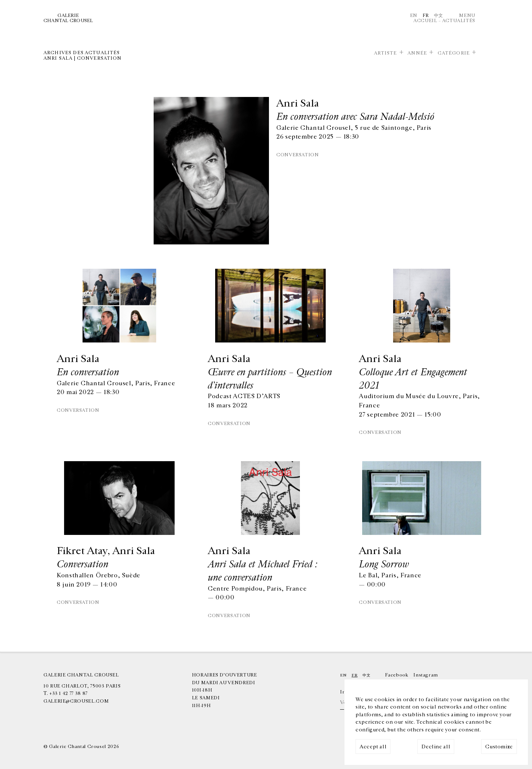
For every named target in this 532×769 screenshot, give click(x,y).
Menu (467, 15)
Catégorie (454, 53)
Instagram (426, 675)
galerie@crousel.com (76, 701)
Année (417, 53)
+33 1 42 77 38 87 (69, 693)
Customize (499, 747)
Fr (426, 15)
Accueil (425, 21)
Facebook (397, 675)
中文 (439, 15)
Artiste (386, 53)
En (414, 15)
